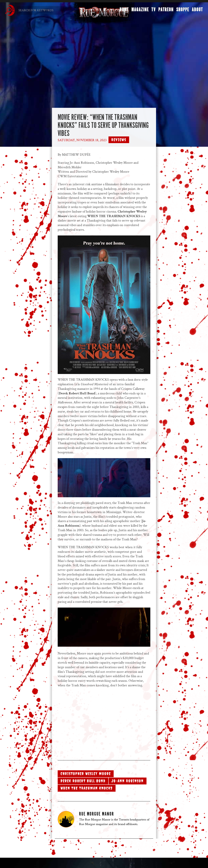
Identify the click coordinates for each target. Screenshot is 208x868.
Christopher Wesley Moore (86, 774)
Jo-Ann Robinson (128, 781)
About (197, 11)
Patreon (165, 11)
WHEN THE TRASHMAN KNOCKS (87, 788)
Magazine (140, 11)
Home (124, 11)
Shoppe (182, 11)
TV (153, 11)
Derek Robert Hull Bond (83, 781)
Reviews (119, 140)
